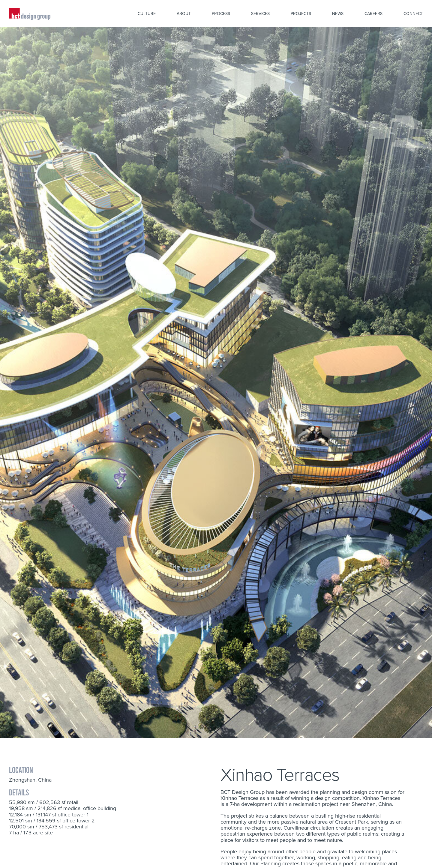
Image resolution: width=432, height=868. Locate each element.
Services (260, 13)
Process (221, 13)
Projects (301, 13)
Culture (147, 13)
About (184, 13)
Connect (413, 13)
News (338, 13)
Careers (373, 13)
